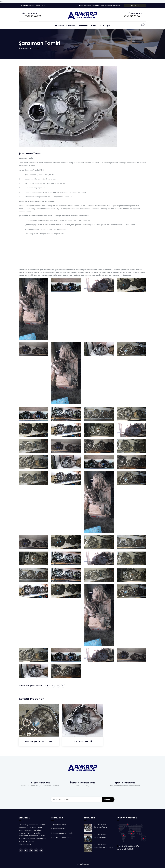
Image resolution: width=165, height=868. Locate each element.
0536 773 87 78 (40, 6)
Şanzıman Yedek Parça (62, 837)
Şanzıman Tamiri (82, 741)
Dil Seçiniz (135, 5)
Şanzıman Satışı (59, 829)
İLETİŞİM (107, 25)
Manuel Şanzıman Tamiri (39, 741)
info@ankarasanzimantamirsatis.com (106, 6)
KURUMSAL (71, 25)
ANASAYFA (59, 25)
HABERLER (83, 25)
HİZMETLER (95, 25)
